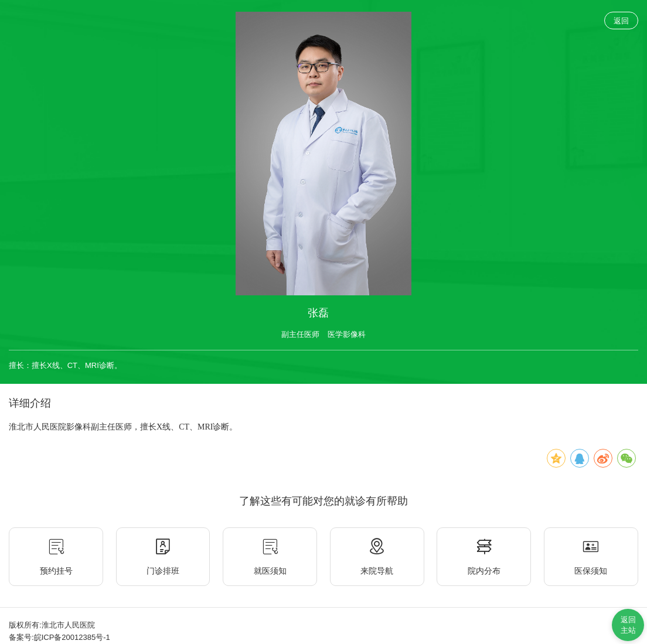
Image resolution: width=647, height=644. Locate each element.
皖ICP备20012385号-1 (72, 637)
